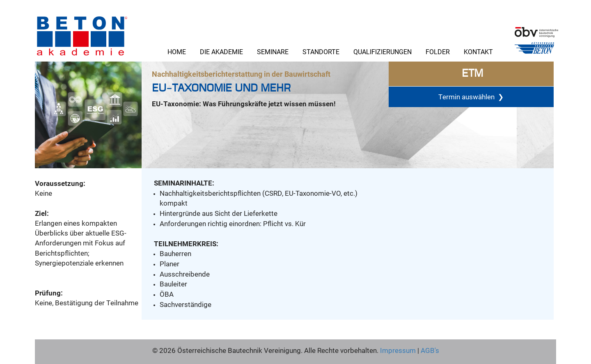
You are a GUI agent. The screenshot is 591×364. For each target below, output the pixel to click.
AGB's (429, 350)
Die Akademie (221, 52)
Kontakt (478, 52)
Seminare (273, 52)
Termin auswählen (471, 96)
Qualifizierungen (383, 52)
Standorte (321, 52)
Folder (438, 52)
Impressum (398, 350)
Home (177, 52)
